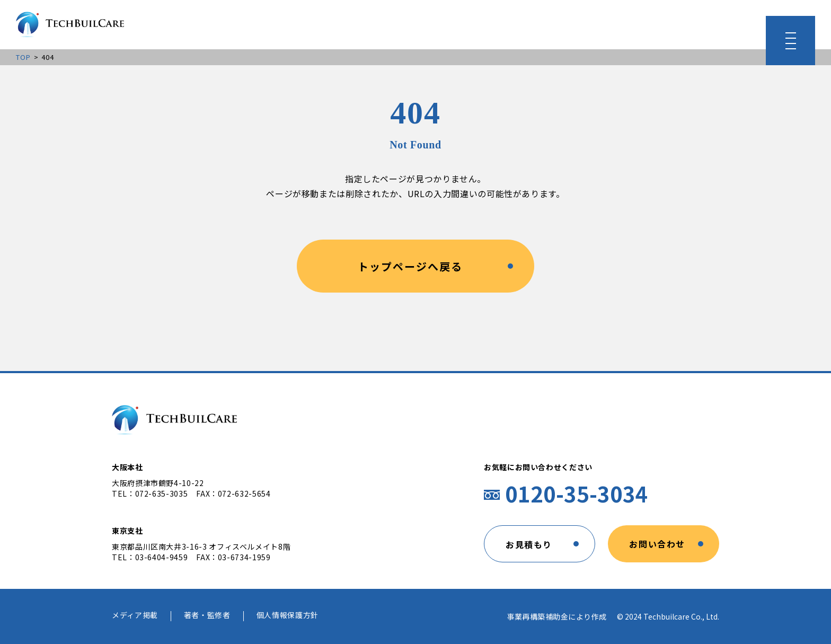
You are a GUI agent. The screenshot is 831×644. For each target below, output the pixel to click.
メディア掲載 (135, 616)
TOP (24, 57)
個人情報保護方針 (288, 616)
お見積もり (529, 544)
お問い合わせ (657, 544)
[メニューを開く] (790, 41)
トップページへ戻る (410, 266)
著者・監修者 (207, 616)
